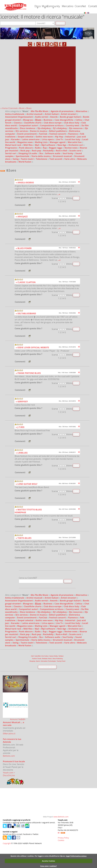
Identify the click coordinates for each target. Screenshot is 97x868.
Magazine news (25, 162)
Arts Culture (45, 677)
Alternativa (82, 131)
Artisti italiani (52, 134)
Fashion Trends (37, 679)
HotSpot (61, 677)
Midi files (28, 165)
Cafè (32, 677)
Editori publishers (58, 151)
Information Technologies (48, 682)
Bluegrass (28, 140)
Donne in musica (39, 151)
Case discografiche (64, 140)
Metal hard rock (13, 165)
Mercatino (63, 16)
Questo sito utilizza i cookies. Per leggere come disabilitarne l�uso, (38, 856)
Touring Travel (61, 682)
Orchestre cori (76, 165)
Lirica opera (48, 159)
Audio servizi (42, 137)
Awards (54, 137)
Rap (45, 168)
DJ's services (22, 151)
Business (48, 140)
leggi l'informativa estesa (76, 856)
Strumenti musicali (63, 176)
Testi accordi (56, 179)
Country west (73, 146)
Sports (38, 682)
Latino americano (31, 159)
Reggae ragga (56, 168)
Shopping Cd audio (28, 173)
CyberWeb (38, 677)
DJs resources (76, 148)
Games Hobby (54, 677)
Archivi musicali (35, 134)
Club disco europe (53, 143)
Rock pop (25, 171)
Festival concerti (58, 154)
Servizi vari (11, 173)
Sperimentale (23, 176)
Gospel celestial (26, 157)
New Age (62, 165)
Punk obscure (26, 168)
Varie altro (70, 179)
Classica (18, 143)
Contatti (12, 26)
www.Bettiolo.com (61, 837)
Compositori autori (29, 146)
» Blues (28, 128)
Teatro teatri (27, 179)
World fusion (25, 182)
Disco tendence (28, 148)
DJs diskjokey (44, 148)
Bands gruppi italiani (71, 137)
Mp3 (37, 165)
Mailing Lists (41, 162)
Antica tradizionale (15, 134)
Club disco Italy (72, 143)
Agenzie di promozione (62, 131)
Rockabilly (49, 171)
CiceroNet (80, 16)
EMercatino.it (9, 754)
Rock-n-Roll (62, 171)
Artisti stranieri (69, 134)
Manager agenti (58, 162)
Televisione (42, 179)
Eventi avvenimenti (27, 154)
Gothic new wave (44, 157)
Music (29, 16)
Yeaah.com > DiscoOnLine (9, 795)
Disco (12, 16)
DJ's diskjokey (60, 148)
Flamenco (73, 154)
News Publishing (58, 679)
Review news (71, 168)
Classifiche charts (33, 143)
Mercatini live (75, 162)
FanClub (43, 154)
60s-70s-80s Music (40, 131)
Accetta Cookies (48, 861)
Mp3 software (49, 165)
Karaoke (16, 159)
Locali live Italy (73, 159)
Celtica (79, 140)
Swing (16, 179)
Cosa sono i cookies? (48, 866)
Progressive (11, 168)
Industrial (70, 157)
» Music (21, 128)
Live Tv (60, 159)
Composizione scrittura (52, 146)
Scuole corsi (76, 171)
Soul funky (68, 173)
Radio (38, 168)
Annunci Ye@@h (18, 740)
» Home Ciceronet (9, 128)
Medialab (45, 679)
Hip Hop (59, 157)
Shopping (32, 682)
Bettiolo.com (9, 777)
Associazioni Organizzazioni (19, 137)
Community (46, 16)
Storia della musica (41, 176)
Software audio (53, 173)
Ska (41, 173)
